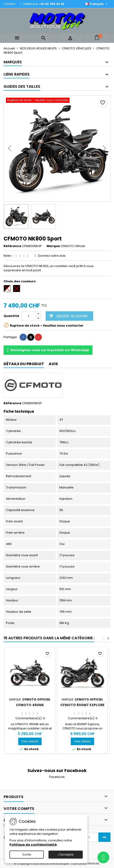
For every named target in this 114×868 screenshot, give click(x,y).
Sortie (27, 854)
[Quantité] (29, 316)
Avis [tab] (53, 364)
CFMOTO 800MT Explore (82, 705)
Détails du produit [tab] (24, 364)
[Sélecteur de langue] (97, 4)
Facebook (57, 777)
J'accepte (66, 854)
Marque (53, 246)
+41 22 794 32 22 (52, 4)
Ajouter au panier (69, 316)
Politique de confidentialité (33, 845)
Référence (12, 246)
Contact (10, 4)
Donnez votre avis (52, 256)
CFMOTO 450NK (30, 705)
